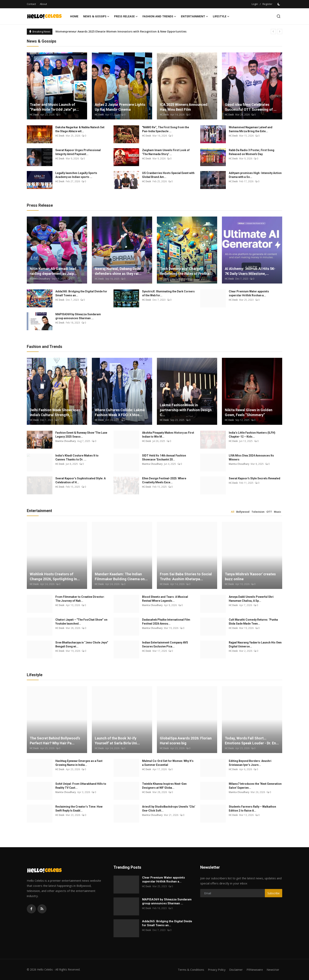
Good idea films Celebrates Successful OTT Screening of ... (251, 107)
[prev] (273, 32)
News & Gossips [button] (96, 16)
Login (255, 4)
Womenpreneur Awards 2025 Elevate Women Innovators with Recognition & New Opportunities (121, 31)
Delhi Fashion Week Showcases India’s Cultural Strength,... (55, 412)
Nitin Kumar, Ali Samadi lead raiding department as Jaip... (53, 271)
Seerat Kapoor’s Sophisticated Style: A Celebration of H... (81, 480)
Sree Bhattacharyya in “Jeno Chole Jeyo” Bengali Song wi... (82, 644)
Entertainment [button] (195, 16)
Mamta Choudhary (40, 279)
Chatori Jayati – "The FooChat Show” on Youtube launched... (81, 622)
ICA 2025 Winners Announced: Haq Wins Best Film (184, 107)
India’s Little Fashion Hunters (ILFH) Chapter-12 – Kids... (252, 435)
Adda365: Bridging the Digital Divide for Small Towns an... (81, 293)
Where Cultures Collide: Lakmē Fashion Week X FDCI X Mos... (120, 412)
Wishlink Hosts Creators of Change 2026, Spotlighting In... (55, 576)
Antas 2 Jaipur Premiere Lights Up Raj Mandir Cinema (120, 107)
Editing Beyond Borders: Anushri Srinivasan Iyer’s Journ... (250, 763)
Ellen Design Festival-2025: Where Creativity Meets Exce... (164, 480)
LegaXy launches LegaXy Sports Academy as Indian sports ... (76, 175)
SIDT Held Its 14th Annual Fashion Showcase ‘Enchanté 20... (164, 457)
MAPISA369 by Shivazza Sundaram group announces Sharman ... (78, 316)
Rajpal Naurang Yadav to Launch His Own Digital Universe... (255, 644)
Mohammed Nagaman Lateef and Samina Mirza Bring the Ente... (251, 129)
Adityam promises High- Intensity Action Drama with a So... (255, 175)
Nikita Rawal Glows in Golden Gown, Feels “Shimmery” (249, 412)
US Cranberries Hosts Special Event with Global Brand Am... (168, 175)
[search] (279, 16)
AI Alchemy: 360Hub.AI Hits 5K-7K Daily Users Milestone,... (250, 271)
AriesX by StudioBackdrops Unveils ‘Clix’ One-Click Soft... (169, 809)
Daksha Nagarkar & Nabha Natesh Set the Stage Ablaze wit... (80, 129)
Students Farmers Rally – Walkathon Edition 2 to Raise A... (252, 809)
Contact (31, 4)
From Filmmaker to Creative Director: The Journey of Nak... (80, 599)
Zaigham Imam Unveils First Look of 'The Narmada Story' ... (166, 152)
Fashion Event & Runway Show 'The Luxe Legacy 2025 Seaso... (81, 435)
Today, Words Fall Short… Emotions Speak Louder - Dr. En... (252, 741)
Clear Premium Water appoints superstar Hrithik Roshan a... (249, 293)
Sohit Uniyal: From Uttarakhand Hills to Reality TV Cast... (81, 786)
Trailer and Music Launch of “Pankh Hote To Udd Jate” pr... (54, 107)
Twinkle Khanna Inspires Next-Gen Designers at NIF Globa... (164, 786)
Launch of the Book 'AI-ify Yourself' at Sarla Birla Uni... (117, 741)
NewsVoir (273, 970)
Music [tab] (278, 512)
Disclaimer (234, 970)
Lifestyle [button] (221, 16)
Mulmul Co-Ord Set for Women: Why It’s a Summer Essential (168, 763)
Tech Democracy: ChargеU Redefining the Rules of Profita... (186, 271)
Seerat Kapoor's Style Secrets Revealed (255, 478)
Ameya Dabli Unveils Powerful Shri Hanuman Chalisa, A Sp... (251, 599)
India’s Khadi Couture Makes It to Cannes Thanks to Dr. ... (77, 457)
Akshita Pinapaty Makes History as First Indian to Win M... (168, 435)
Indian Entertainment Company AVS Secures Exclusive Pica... (165, 644)
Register (267, 4)
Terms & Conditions (187, 970)
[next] (280, 32)
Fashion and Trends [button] (159, 16)
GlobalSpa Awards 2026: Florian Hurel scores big (186, 741)
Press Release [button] (126, 16)
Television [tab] (258, 512)
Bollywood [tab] (243, 512)
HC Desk (34, 115)
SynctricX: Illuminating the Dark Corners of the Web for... (168, 293)
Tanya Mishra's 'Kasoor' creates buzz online (250, 576)
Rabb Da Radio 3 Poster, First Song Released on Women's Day (252, 152)
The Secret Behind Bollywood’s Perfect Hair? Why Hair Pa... (55, 741)
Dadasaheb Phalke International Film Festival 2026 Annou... (166, 622)
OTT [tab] (269, 512)
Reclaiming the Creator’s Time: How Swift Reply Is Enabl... (79, 809)
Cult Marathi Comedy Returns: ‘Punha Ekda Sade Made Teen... (253, 622)
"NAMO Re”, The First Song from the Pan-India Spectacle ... (166, 129)
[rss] (42, 909)
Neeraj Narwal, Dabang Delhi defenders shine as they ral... (118, 271)
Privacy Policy (214, 970)
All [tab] (233, 512)
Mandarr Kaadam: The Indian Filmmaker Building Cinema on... (121, 576)
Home (74, 16)
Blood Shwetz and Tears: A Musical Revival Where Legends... (165, 599)
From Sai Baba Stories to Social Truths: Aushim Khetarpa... (186, 576)
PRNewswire (253, 970)
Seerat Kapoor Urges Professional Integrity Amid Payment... (78, 152)
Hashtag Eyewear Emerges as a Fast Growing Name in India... (79, 763)
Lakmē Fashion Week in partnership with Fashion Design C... (186, 410)
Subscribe (274, 893)
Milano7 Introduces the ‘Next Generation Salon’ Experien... (255, 786)
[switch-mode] (279, 4)
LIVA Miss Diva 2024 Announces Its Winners (251, 457)
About (43, 4)
